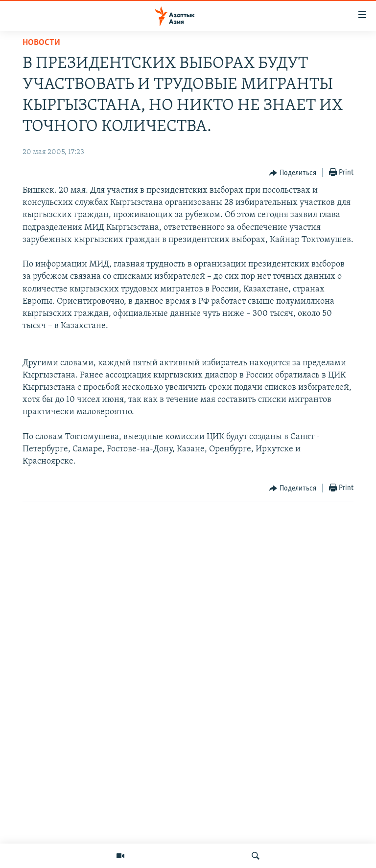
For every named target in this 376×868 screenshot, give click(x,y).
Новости (41, 43)
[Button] (293, 173)
